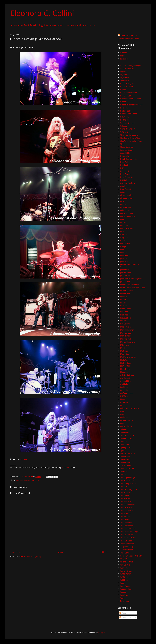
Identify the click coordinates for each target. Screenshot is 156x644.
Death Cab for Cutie (128, 159)
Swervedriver (125, 462)
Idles (122, 249)
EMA (122, 201)
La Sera (123, 303)
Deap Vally (125, 156)
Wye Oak (124, 595)
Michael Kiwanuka (128, 342)
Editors (123, 192)
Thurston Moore (127, 544)
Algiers (123, 72)
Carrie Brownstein (128, 129)
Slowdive (124, 441)
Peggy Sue (125, 390)
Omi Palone (125, 384)
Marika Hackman (127, 330)
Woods (123, 592)
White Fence (125, 577)
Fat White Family (127, 213)
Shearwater (125, 432)
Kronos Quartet (127, 291)
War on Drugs (126, 571)
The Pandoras (126, 523)
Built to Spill (125, 120)
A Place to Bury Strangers (131, 66)
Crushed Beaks (126, 150)
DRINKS (124, 180)
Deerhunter (125, 165)
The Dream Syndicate (129, 489)
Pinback (123, 399)
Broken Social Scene (129, 114)
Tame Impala (126, 465)
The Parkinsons (127, 526)
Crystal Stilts (125, 153)
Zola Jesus (124, 601)
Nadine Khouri (126, 363)
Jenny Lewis (125, 270)
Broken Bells (125, 111)
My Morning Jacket (128, 357)
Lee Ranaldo (125, 312)
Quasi (123, 411)
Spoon (123, 450)
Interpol (123, 252)
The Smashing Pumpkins (130, 532)
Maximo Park (126, 339)
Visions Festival (126, 562)
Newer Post (16, 552)
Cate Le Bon (125, 132)
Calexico (124, 126)
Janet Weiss (125, 261)
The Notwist (125, 517)
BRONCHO (125, 117)
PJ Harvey (124, 402)
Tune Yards (125, 553)
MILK (122, 348)
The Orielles (125, 520)
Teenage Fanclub (127, 468)
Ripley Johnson (126, 426)
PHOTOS (124, 396)
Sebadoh (124, 429)
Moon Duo (125, 354)
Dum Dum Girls (127, 189)
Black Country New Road (131, 99)
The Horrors (125, 498)
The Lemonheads (127, 505)
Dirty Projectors (127, 177)
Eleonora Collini (127, 195)
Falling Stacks (126, 210)
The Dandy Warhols (128, 483)
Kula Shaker (125, 294)
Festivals (124, 222)
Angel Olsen (125, 75)
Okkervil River (126, 381)
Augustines (125, 78)
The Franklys (125, 493)
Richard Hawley (127, 420)
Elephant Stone (126, 198)
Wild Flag (124, 580)
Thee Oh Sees (126, 541)
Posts (123, 613)
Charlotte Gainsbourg (129, 135)
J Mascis (27, 480)
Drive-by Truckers (127, 183)
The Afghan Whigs (128, 477)
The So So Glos (127, 535)
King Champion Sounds (130, 285)
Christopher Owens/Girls (130, 138)
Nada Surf (124, 360)
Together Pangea (127, 547)
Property (124, 405)
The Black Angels (127, 480)
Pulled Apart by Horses (130, 408)
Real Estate (125, 417)
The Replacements (128, 529)
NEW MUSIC (125, 366)
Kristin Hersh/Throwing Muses (133, 288)
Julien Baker (125, 282)
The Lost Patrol (127, 511)
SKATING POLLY (127, 435)
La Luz (123, 300)
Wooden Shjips (126, 589)
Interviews (124, 255)
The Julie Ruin (126, 502)
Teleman (124, 471)
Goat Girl (124, 234)
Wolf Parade (125, 586)
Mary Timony (126, 336)
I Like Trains (125, 243)
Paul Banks (125, 387)
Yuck (122, 598)
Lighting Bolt (125, 318)
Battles (123, 90)
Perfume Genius (127, 393)
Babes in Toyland (127, 84)
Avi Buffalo (125, 81)
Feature (123, 219)
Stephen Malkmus (128, 453)
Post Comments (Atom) (31, 556)
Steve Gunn (125, 456)
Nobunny (124, 372)
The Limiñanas (126, 508)
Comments (125, 617)
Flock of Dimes (126, 228)
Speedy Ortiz (125, 447)
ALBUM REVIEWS (127, 69)
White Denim (126, 574)
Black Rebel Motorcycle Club (132, 105)
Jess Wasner (125, 276)
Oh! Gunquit (125, 378)
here (25, 459)
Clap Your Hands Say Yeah (131, 141)
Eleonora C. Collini (42, 13)
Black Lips (124, 102)
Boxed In (124, 108)
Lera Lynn (124, 315)
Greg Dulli (124, 237)
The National (126, 514)
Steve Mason (126, 459)
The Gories (125, 496)
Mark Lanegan (126, 333)
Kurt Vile (124, 297)
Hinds (123, 240)
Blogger (102, 633)
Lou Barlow (35, 480)
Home (61, 552)
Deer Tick (124, 162)
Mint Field (124, 351)
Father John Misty (127, 216)
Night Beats (125, 369)
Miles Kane (125, 345)
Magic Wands (126, 327)
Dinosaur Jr (19, 480)
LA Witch (124, 306)
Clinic (122, 144)
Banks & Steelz (126, 87)
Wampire (124, 568)
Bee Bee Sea (126, 96)
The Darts (124, 486)
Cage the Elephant (128, 123)
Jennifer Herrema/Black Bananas (130, 265)
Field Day (124, 225)
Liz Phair (124, 321)
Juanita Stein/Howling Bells (131, 279)
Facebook (66, 468)
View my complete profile (128, 39)
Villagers (124, 559)
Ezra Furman (125, 207)
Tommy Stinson (127, 550)
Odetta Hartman (127, 375)
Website (124, 53)
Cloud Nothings (127, 147)
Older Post (105, 552)
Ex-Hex (123, 204)
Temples (124, 474)
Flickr (122, 56)
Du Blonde (125, 186)
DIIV (122, 168)
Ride (122, 423)
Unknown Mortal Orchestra (131, 556)
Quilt (122, 414)
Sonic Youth (125, 444)
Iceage (123, 246)
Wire (122, 583)
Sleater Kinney (126, 438)
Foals (122, 231)
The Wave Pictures (128, 538)
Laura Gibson (126, 309)
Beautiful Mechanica (129, 93)
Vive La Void (125, 565)
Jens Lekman (125, 273)
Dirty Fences (125, 174)
